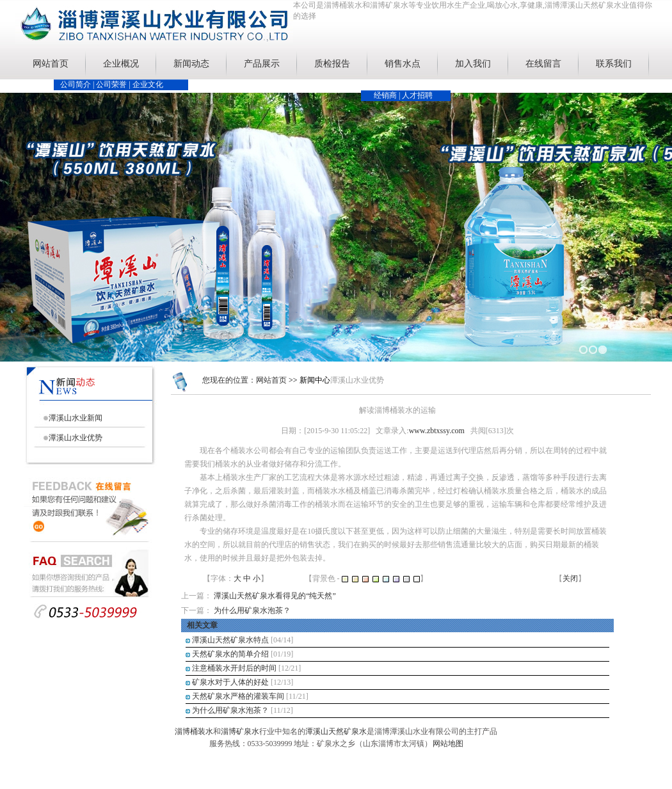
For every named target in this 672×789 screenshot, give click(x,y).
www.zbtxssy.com (437, 431)
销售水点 (403, 64)
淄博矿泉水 (240, 731)
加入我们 (473, 64)
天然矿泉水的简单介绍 (230, 654)
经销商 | (388, 95)
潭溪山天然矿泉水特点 (230, 640)
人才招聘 (417, 95)
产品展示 (262, 64)
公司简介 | (78, 84)
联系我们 (614, 64)
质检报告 (332, 64)
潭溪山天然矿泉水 (336, 731)
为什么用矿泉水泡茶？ (252, 610)
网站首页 (51, 64)
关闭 (570, 578)
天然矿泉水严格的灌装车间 (238, 696)
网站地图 (448, 744)
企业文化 (148, 84)
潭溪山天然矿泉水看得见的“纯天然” (275, 596)
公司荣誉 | (114, 84)
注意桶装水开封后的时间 (234, 668)
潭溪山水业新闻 (76, 418)
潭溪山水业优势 (76, 438)
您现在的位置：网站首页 (244, 380)
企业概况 (121, 64)
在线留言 (543, 64)
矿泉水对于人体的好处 (230, 682)
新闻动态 (191, 64)
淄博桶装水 (194, 731)
